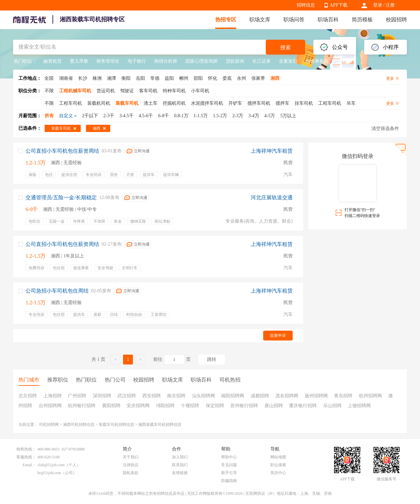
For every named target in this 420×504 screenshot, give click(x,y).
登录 (378, 5)
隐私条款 (131, 473)
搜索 (285, 47)
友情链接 (180, 473)
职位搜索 (278, 465)
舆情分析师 (166, 61)
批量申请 (278, 336)
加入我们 (180, 457)
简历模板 (362, 20)
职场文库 (260, 20)
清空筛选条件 (385, 129)
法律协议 (131, 465)
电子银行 (137, 61)
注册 (390, 5)
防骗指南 (229, 481)
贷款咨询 (235, 61)
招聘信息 (306, 5)
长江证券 (262, 61)
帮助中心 (229, 457)
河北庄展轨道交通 (272, 197)
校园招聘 (396, 20)
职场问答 (294, 20)
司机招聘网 (49, 425)
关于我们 (131, 457)
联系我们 (180, 465)
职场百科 (328, 20)
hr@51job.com (49, 473)
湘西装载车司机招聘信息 (160, 425)
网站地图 (278, 457)
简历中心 (278, 473)
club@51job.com (51, 465)
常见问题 (229, 465)
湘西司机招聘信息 (79, 425)
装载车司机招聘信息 (116, 425)
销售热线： (26, 449)
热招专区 (226, 20)
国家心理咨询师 (201, 61)
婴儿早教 (79, 61)
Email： (29, 465)
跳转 (212, 359)
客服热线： (26, 457)
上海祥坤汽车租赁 (272, 151)
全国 (49, 78)
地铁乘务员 (317, 61)
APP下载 (339, 5)
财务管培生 (108, 61)
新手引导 (229, 473)
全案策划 (288, 61)
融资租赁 (52, 61)
